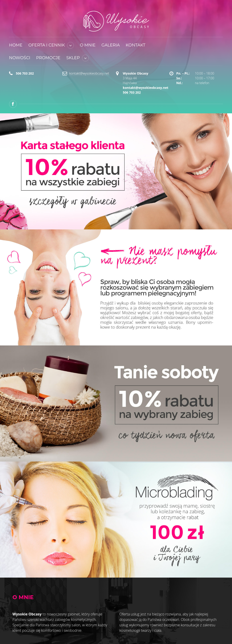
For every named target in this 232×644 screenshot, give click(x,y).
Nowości (20, 58)
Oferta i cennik (47, 45)
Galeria (111, 45)
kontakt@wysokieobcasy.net (89, 73)
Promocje (48, 58)
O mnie (88, 45)
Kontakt (136, 45)
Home (16, 45)
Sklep (73, 58)
